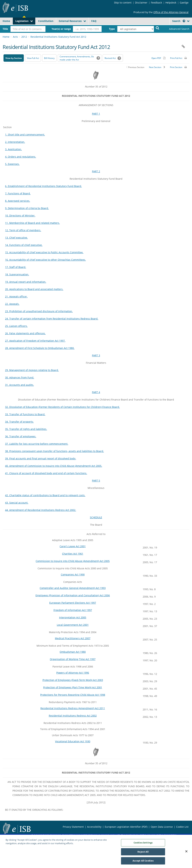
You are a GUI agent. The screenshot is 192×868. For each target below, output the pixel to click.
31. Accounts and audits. (19, 385)
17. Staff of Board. (16, 267)
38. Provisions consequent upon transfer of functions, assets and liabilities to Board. (54, 451)
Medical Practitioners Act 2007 (73, 638)
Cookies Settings (143, 844)
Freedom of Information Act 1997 (73, 610)
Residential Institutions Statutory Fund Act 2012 (58, 37)
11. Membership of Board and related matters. (32, 223)
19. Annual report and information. (26, 282)
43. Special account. (17, 503)
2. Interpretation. (15, 142)
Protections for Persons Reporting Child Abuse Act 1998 (73, 695)
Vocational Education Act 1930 (73, 741)
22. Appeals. (12, 304)
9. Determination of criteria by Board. (27, 208)
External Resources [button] (70, 21)
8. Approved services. (18, 201)
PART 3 (96, 355)
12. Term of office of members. (23, 230)
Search (179, 21)
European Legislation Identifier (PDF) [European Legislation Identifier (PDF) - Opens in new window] (126, 827)
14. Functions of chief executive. (24, 245)
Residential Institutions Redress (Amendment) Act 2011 (73, 708)
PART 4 (96, 392)
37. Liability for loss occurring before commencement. (37, 444)
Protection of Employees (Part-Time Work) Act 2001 (73, 687)
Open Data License (162, 827)
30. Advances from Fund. (20, 377)
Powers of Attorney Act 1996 (73, 673)
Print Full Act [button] (176, 58)
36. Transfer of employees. (21, 436)
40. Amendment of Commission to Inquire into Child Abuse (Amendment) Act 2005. (54, 466)
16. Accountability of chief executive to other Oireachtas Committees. (45, 260)
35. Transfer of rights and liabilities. (26, 429)
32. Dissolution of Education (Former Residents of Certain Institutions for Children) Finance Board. (62, 407)
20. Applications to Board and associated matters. (34, 289)
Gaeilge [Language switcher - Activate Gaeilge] (184, 3)
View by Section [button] (14, 58)
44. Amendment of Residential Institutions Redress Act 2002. (41, 510)
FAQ (94, 21)
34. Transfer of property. (19, 422)
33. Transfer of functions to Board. (25, 414)
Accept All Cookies (143, 862)
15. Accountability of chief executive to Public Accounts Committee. (44, 252)
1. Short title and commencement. (25, 135)
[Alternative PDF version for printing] (158, 58)
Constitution (46, 21)
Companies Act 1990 (73, 574)
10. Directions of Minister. (20, 216)
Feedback (156, 3)
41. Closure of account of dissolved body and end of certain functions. (46, 473)
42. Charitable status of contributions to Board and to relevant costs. (45, 495)
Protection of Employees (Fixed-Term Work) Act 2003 (73, 680)
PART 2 (96, 171)
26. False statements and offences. (25, 333)
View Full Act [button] (33, 58)
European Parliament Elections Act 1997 (73, 603)
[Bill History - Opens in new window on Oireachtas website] (49, 58)
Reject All (143, 853)
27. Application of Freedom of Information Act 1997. (35, 341)
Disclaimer (141, 3)
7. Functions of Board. (18, 193)
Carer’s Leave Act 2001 (73, 546)
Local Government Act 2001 (73, 625)
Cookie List (182, 827)
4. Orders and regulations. (21, 157)
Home (6, 21)
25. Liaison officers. (16, 326)
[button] (184, 21)
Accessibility (94, 827)
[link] (176, 29)
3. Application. (13, 149)
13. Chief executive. (16, 238)
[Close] (186, 853)
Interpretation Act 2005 (73, 617)
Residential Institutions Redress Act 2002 (73, 716)
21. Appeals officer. (16, 296)
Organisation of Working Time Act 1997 (73, 659)
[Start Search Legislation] (158, 28)
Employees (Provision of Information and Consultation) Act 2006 (73, 595)
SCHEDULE (96, 517)
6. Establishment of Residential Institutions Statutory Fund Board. (43, 186)
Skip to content (123, 3)
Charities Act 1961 (73, 554)
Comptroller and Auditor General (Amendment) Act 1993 (73, 588)
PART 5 (96, 481)
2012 (24, 37)
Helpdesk (171, 3)
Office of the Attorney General (171, 12)
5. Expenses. (12, 164)
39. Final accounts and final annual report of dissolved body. (41, 458)
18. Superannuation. (17, 274)
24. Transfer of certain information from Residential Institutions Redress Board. (52, 319)
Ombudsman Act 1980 (73, 652)
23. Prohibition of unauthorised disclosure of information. (39, 311)
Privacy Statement (73, 827)
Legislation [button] (22, 21)
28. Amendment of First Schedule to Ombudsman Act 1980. (40, 348)
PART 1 (96, 114)
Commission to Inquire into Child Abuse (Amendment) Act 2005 (73, 561)
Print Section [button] (176, 67)
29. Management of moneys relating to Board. (32, 370)
